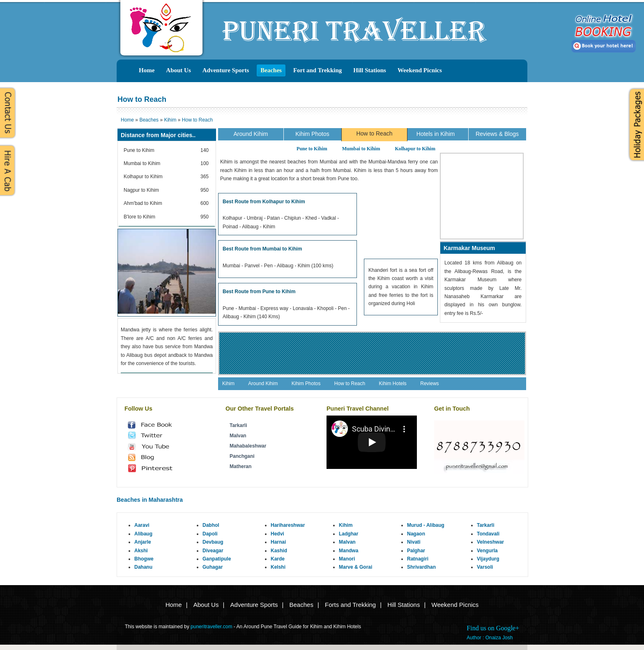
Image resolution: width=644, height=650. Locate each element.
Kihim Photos (312, 134)
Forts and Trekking (350, 605)
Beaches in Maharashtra (150, 500)
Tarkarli (238, 425)
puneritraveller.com (211, 627)
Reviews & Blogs (497, 134)
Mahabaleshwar (248, 446)
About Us (178, 70)
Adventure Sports (226, 70)
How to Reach (375, 133)
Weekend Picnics (420, 70)
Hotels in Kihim (436, 134)
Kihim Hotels (393, 384)
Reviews (429, 384)
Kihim (228, 384)
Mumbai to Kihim (361, 149)
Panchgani (242, 456)
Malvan (238, 436)
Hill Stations (370, 70)
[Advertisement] (401, 224)
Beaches (271, 70)
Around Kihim (251, 134)
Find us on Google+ (493, 628)
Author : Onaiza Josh (490, 638)
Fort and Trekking (317, 70)
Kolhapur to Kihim (415, 149)
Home (147, 70)
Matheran (240, 466)
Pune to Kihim (312, 149)
